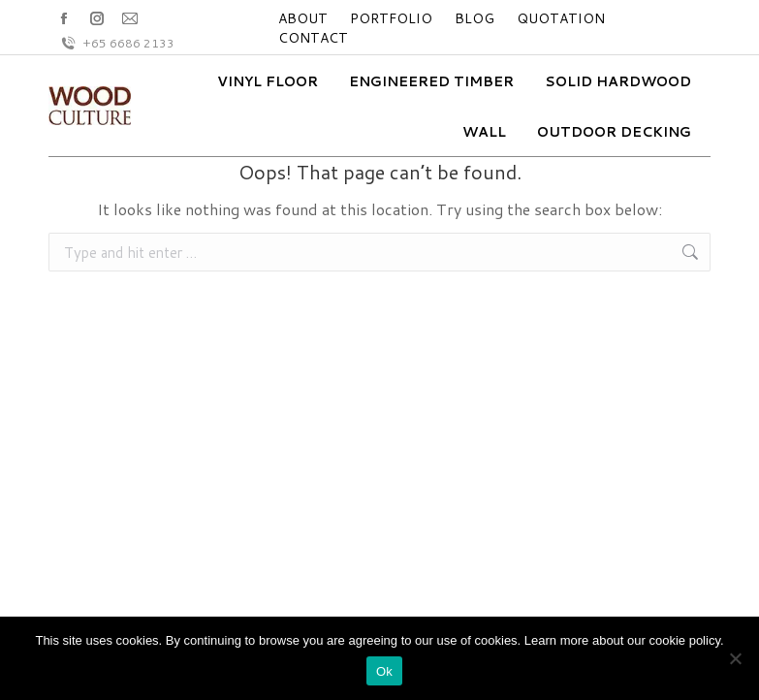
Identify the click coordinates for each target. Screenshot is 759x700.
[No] (735, 658)
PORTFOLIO (391, 18)
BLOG (474, 18)
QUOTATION (561, 18)
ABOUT (303, 18)
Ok (384, 671)
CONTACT (313, 38)
